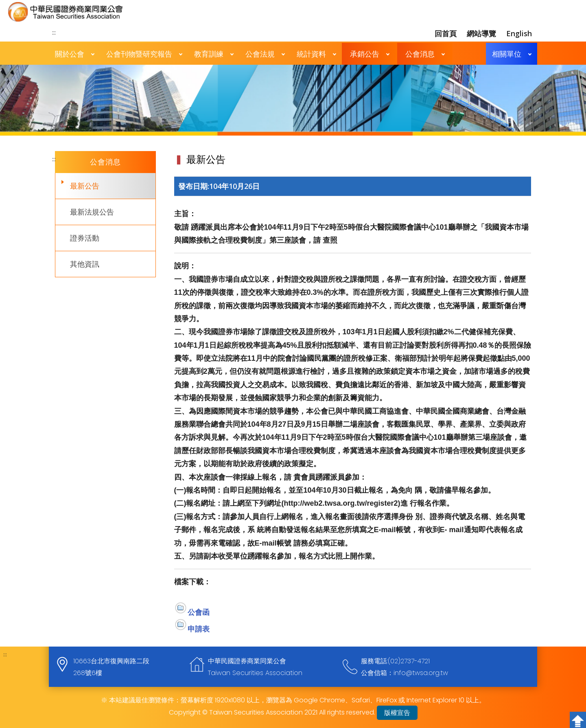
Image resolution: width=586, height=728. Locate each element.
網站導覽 (481, 33)
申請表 (199, 629)
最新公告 (85, 186)
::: (54, 32)
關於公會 (70, 54)
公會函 (199, 612)
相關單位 (507, 54)
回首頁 (446, 33)
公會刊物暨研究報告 (139, 54)
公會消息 (420, 54)
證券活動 (85, 238)
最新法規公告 (92, 212)
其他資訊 (85, 264)
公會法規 (260, 54)
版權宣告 (397, 713)
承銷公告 (365, 54)
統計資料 (311, 54)
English (519, 33)
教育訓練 (209, 54)
